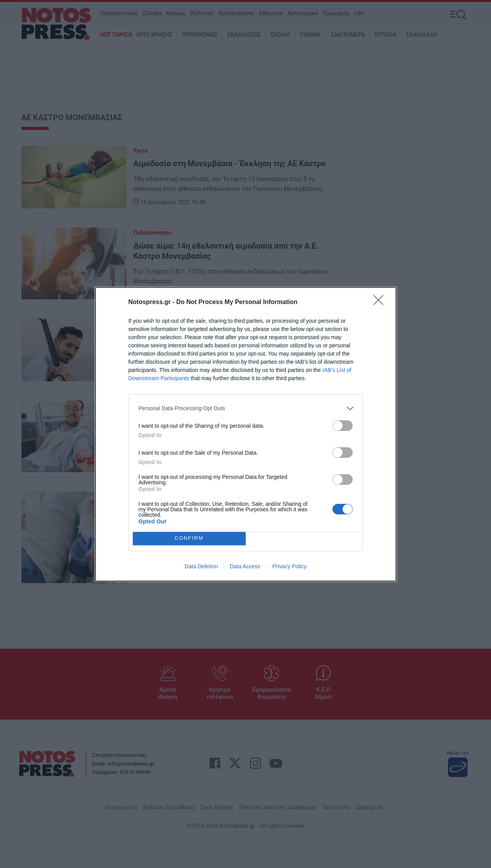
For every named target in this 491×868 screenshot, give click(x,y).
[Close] (381, 302)
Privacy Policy (289, 566)
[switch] (343, 426)
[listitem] (246, 408)
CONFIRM (189, 538)
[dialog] (246, 434)
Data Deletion (201, 566)
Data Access (245, 566)
